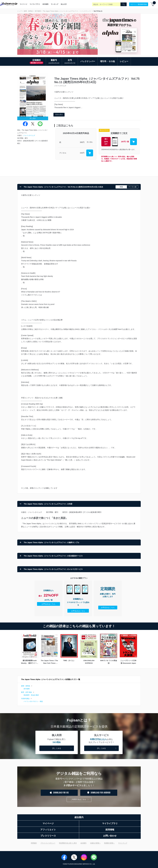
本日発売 (45, 4)
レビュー (124, 61)
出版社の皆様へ (95, 843)
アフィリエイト (48, 830)
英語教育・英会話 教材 (31, 695)
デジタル (63, 153)
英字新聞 (38, 11)
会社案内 (83, 843)
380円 (82, 142)
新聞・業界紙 (28, 11)
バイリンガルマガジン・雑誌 (33, 701)
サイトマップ (123, 843)
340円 (82, 153)
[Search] (124, 4)
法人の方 (64, 4)
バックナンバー (86, 11)
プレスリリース (48, 836)
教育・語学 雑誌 (26, 692)
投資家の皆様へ (109, 843)
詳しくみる (62, 748)
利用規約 (34, 843)
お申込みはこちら (49, 604)
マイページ (23, 4)
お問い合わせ (110, 836)
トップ (20, 11)
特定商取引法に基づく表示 (68, 843)
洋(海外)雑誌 (25, 699)
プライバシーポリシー (48, 843)
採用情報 (110, 830)
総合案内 (79, 817)
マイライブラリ (35, 4)
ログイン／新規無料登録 (139, 4)
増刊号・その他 (107, 61)
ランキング (55, 4)
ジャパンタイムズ (29, 135)
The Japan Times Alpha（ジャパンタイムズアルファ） (61, 11)
